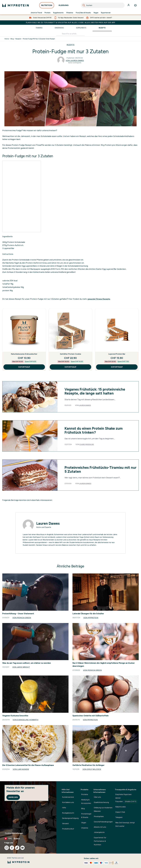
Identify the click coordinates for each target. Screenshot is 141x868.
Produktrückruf (68, 829)
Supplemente (58, 13)
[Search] (84, 5)
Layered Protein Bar (117, 354)
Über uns (97, 797)
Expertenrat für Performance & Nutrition (100, 841)
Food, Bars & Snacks (83, 13)
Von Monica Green (22, 618)
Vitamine (70, 13)
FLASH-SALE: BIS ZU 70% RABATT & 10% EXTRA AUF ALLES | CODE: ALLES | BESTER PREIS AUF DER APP (70, 23)
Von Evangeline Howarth (26, 720)
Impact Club (120, 812)
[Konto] (129, 5)
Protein (48, 13)
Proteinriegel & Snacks (86, 816)
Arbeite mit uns (100, 827)
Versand (65, 823)
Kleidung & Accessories (86, 801)
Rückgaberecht (68, 813)
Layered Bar (9, 248)
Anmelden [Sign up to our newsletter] (13, 797)
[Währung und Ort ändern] (28, 838)
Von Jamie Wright (21, 667)
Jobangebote (99, 832)
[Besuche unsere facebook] (12, 848)
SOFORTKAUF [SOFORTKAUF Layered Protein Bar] (117, 367)
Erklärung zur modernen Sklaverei (103, 809)
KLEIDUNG (64, 6)
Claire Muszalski (87, 444)
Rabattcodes (121, 807)
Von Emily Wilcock (92, 769)
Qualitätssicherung (101, 802)
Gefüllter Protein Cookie (70, 354)
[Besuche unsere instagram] (7, 848)
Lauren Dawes (85, 405)
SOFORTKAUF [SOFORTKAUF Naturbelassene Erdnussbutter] (24, 367)
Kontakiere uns (68, 802)
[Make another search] (71, 34)
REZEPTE (71, 45)
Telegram (119, 817)
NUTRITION (47, 6)
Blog (12, 39)
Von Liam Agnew (21, 769)
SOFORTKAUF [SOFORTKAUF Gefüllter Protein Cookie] (70, 367)
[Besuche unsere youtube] (22, 848)
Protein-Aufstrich (15, 245)
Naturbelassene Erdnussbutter (24, 354)
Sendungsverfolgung (70, 818)
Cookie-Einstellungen (14, 833)
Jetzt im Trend (36, 13)
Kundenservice (68, 797)
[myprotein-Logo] (16, 5)
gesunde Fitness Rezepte (99, 299)
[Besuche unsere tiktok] (17, 848)
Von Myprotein (91, 618)
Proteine (85, 794)
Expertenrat (106, 13)
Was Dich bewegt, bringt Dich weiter (125, 824)
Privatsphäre (99, 816)
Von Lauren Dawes (75, 61)
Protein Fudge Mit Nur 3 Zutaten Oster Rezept (39, 39)
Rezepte (102, 28)
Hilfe (64, 808)
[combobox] (103, 5)
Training (39, 28)
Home (7, 39)
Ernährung (59, 28)
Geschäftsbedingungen (103, 822)
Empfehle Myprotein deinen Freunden (126, 798)
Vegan (96, 13)
